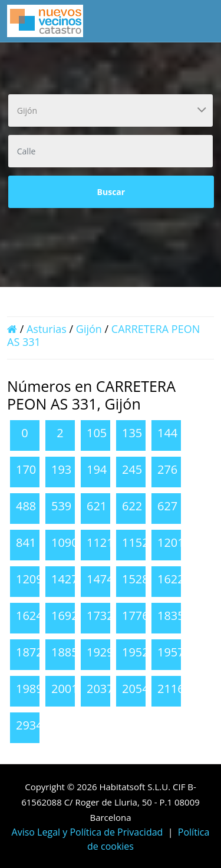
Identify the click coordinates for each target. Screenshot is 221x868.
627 (167, 506)
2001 (65, 689)
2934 (29, 725)
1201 (171, 542)
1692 (65, 615)
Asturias (47, 329)
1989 (29, 689)
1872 (29, 652)
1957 (171, 652)
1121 (100, 542)
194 (97, 469)
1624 (29, 615)
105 (97, 433)
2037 (100, 689)
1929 (100, 652)
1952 (136, 652)
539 (61, 506)
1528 (136, 579)
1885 (65, 652)
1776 (136, 615)
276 (167, 469)
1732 (100, 615)
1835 (171, 615)
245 (132, 469)
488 (26, 506)
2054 (136, 689)
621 (97, 506)
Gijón (89, 329)
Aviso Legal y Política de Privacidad (88, 832)
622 (132, 506)
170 (26, 469)
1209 (29, 579)
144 (167, 433)
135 (132, 433)
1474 (100, 579)
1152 (136, 542)
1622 (171, 579)
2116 (171, 689)
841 (26, 542)
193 (61, 469)
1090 (65, 542)
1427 (65, 579)
